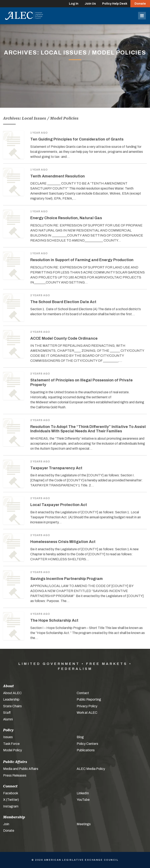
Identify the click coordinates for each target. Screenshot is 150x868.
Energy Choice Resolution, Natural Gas (66, 218)
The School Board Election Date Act (63, 302)
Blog (80, 737)
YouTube (83, 800)
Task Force (11, 744)
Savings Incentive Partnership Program (67, 579)
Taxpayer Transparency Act (56, 468)
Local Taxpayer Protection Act (59, 505)
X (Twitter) (11, 800)
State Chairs (12, 706)
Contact (83, 693)
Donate (140, 4)
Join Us (90, 4)
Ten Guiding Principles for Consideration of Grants (77, 139)
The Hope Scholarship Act (54, 620)
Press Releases (15, 775)
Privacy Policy (87, 706)
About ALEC (12, 693)
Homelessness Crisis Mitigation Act (63, 542)
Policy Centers (87, 744)
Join (6, 824)
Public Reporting (89, 699)
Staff (7, 713)
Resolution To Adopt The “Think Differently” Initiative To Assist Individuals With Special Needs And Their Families (88, 429)
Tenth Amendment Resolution (58, 176)
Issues (8, 737)
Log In (74, 4)
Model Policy (13, 750)
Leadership (11, 699)
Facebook (11, 793)
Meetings (84, 824)
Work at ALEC (87, 713)
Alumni (8, 719)
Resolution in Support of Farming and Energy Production (82, 260)
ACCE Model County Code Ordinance (64, 338)
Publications (86, 750)
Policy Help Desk (115, 4)
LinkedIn (83, 793)
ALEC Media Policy (91, 769)
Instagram (11, 806)
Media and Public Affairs (21, 769)
